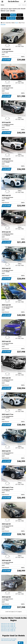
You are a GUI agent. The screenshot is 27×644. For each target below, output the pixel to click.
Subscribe (24, 5)
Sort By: (20, 18)
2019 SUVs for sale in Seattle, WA (8, 631)
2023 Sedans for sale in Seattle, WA (9, 628)
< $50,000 (11, 18)
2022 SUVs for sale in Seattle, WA (8, 629)
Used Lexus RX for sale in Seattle (8, 640)
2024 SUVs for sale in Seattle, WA (8, 625)
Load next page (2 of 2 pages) (13, 612)
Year (3, 18)
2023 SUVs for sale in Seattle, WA (8, 627)
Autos (2, 5)
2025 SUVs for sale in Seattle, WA (8, 624)
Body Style (5, 15)
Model (20, 15)
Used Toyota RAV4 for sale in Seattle (9, 639)
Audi (13, 15)
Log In (20, 5)
